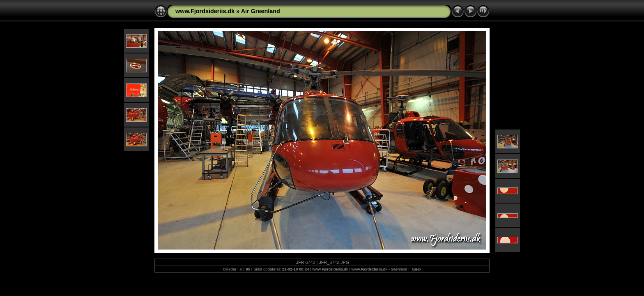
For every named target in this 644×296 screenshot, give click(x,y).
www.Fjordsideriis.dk (205, 11)
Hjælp (415, 269)
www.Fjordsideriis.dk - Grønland (379, 269)
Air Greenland (261, 11)
